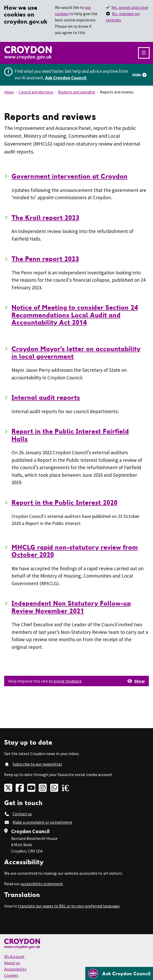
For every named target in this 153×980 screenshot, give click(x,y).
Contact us (22, 814)
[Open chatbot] (119, 973)
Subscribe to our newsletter (37, 764)
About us (12, 963)
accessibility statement (42, 884)
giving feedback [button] (68, 681)
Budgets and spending (77, 92)
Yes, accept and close (130, 7)
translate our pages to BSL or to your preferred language (69, 906)
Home (9, 92)
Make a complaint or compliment (42, 822)
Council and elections (36, 92)
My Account (14, 956)
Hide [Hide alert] (137, 75)
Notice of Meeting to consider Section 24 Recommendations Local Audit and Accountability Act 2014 (75, 315)
